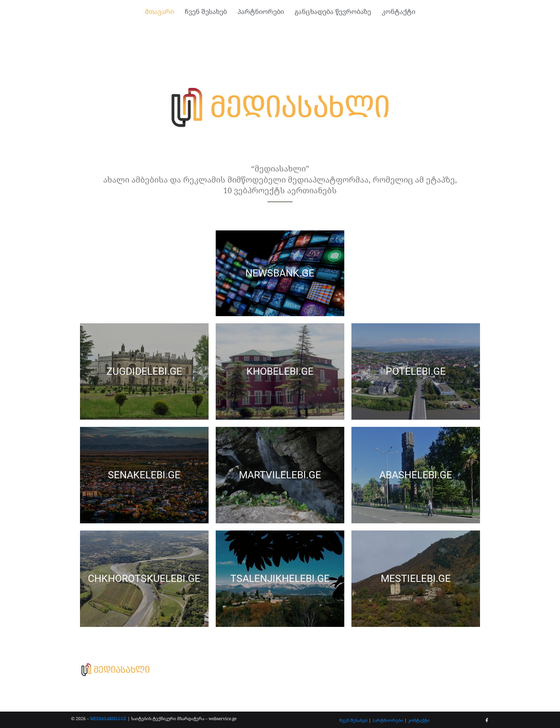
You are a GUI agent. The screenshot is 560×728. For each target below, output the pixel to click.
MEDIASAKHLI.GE (108, 719)
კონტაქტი (419, 720)
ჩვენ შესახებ (353, 720)
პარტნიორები (388, 720)
